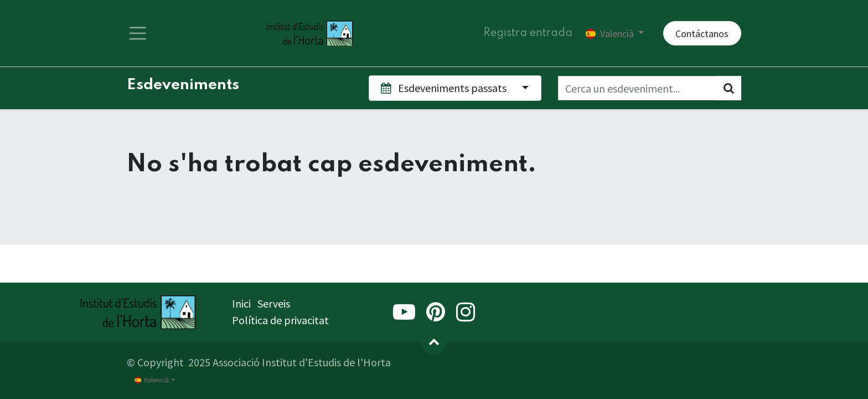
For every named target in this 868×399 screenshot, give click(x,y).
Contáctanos (702, 34)
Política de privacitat (280, 320)
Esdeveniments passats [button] (445, 88)
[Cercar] (729, 88)
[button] (434, 341)
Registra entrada (528, 33)
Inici (241, 303)
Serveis (274, 303)
